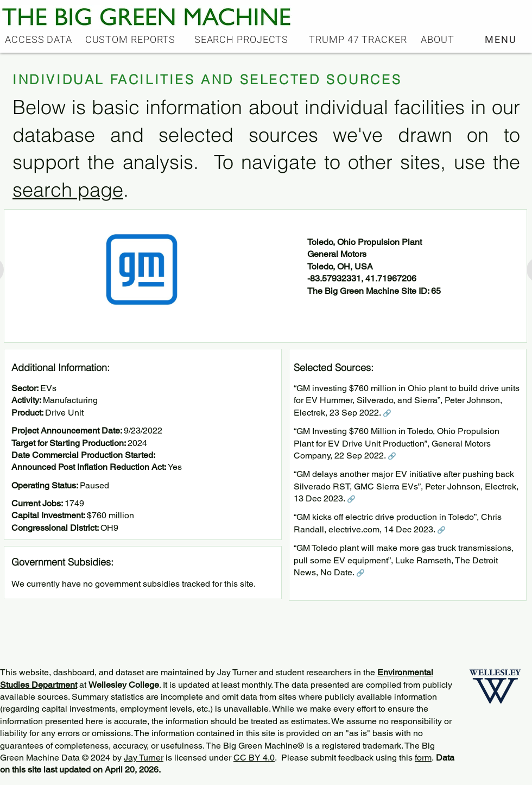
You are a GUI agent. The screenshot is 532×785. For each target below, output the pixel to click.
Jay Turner (144, 758)
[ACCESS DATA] (40, 40)
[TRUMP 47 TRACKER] (359, 40)
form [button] (423, 758)
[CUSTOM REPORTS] (131, 40)
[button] (502, 40)
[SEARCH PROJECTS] (242, 40)
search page (68, 190)
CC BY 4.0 (254, 758)
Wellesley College (124, 685)
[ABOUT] (439, 40)
